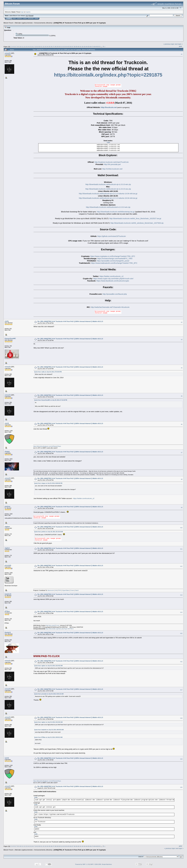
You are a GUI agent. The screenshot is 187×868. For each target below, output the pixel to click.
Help (14, 18)
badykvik (8, 594)
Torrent (31, 16)
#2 (182, 322)
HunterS (8, 632)
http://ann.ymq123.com (53, 625)
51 (100, 47)
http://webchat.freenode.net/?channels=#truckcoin (110, 307)
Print (180, 46)
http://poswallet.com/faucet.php (115, 294)
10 (20, 47)
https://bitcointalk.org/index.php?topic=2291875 (108, 75)
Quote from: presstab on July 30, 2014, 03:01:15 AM (49, 694)
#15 (181, 634)
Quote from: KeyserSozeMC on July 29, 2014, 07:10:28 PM (51, 400)
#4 (182, 368)
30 (59, 47)
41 (80, 47)
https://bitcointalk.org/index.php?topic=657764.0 (60, 629)
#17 (181, 690)
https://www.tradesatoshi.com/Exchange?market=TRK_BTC (114, 263)
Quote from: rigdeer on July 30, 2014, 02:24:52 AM (48, 666)
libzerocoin (51, 590)
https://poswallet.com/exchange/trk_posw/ (113, 261)
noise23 (8, 53)
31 (61, 47)
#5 (182, 396)
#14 (181, 612)
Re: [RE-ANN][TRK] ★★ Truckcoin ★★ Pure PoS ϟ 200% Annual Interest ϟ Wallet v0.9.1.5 (70, 321)
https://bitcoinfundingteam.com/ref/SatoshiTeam (47, 446)
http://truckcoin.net (109, 107)
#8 (182, 479)
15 (30, 47)
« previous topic (169, 44)
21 (42, 47)
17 (34, 47)
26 (51, 47)
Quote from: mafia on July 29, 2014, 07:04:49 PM (48, 372)
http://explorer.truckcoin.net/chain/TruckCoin (112, 162)
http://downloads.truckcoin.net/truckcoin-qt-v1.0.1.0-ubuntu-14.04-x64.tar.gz (108, 194)
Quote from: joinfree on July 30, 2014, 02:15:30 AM (48, 532)
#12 (181, 566)
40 (79, 47)
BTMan (7, 611)
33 (65, 47)
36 (71, 47)
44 (86, 47)
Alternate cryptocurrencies (24, 23)
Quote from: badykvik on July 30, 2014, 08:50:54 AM (49, 730)
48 (94, 47)
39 (77, 47)
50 (98, 47)
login (22, 12)
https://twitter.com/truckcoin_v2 (111, 276)
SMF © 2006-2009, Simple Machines (101, 864)
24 (48, 47)
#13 (181, 595)
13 (26, 47)
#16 (181, 662)
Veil (56, 590)
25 (49, 47)
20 (40, 47)
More (36, 18)
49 (96, 47)
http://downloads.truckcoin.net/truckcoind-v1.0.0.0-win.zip (108, 207)
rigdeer (7, 527)
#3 (182, 340)
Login (25, 18)
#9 (182, 508)
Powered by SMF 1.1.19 (82, 864)
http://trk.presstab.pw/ (112, 164)
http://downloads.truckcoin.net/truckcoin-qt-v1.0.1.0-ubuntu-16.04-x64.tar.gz (108, 198)
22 (44, 47)
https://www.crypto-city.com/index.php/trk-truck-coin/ (113, 279)
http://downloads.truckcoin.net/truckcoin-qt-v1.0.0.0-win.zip (108, 184)
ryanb (7, 423)
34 (67, 47)
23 (45, 47)
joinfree (7, 506)
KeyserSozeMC (10, 338)
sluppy (7, 451)
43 (84, 47)
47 (92, 47)
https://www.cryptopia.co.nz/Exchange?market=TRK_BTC (113, 256)
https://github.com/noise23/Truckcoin (112, 236)
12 (24, 47)
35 (69, 47)
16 (32, 47)
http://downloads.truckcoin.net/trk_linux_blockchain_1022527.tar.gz (135, 218)
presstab (8, 565)
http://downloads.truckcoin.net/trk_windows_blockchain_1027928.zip (137, 223)
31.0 (27, 16)
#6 (182, 424)
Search (20, 18)
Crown (72, 590)
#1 (182, 54)
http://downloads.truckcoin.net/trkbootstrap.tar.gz (116, 212)
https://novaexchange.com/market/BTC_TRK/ (115, 259)
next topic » (179, 44)
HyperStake (66, 590)
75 (103, 47)
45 (88, 47)
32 (63, 47)
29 (57, 47)
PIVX (60, 590)
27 (53, 47)
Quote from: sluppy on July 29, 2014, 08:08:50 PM (48, 483)
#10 (181, 528)
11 (22, 47)
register (28, 12)
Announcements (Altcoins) (43, 23)
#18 (181, 718)
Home (9, 18)
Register (31, 18)
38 (75, 47)
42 (82, 47)
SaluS (77, 590)
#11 (181, 549)
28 (55, 47)
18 (36, 47)
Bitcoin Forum (8, 23)
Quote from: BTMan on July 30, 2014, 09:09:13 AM (48, 737)
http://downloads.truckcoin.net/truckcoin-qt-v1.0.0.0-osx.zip (108, 189)
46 (90, 47)
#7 (182, 453)
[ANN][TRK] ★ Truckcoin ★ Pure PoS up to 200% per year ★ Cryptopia (80, 23)
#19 (181, 759)
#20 (181, 787)
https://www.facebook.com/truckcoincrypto (113, 281)
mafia (7, 321)
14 (28, 47)
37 (73, 47)
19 (38, 47)
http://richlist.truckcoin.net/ (112, 169)
